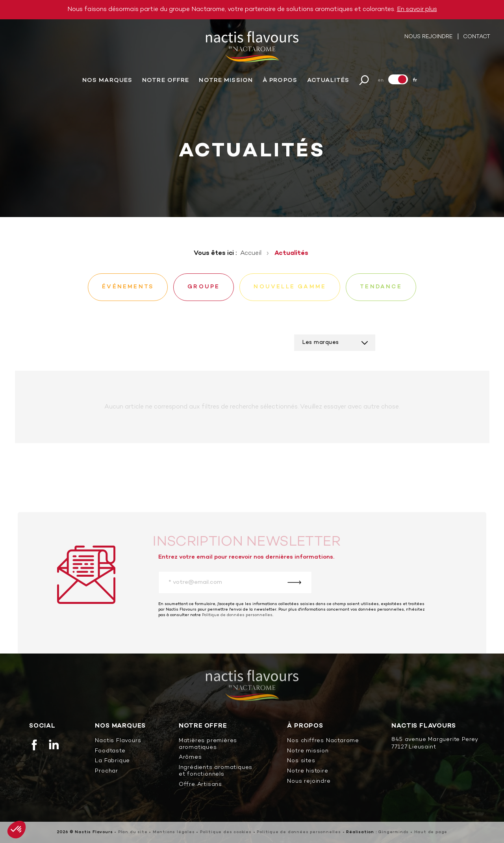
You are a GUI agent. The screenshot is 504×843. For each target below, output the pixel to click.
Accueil (251, 253)
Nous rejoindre (429, 37)
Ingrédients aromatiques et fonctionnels (216, 771)
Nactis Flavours (118, 741)
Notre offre (166, 81)
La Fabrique (112, 761)
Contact (477, 37)
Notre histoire (308, 772)
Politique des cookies (226, 832)
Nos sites (301, 761)
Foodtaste (110, 751)
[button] (17, 830)
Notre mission (226, 81)
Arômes (190, 758)
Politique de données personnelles (237, 615)
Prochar (107, 772)
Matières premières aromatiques (208, 745)
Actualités (328, 81)
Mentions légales (174, 832)
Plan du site (133, 832)
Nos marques (107, 81)
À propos (280, 81)
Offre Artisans (200, 785)
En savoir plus (417, 9)
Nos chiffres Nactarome (323, 741)
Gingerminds (393, 832)
